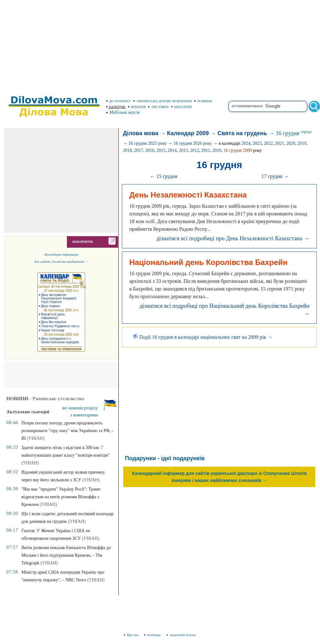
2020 (291, 143)
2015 (161, 150)
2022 (268, 143)
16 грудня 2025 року (148, 143)
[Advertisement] (160, 45)
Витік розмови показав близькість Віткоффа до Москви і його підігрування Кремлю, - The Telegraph (66, 555)
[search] (268, 106)
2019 (302, 143)
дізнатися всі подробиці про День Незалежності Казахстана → (233, 238)
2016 (150, 150)
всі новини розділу (80, 408)
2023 (257, 143)
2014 (172, 150)
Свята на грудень (242, 133)
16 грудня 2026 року (193, 143)
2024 (246, 143)
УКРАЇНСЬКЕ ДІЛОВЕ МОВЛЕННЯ (163, 101)
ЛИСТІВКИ (158, 107)
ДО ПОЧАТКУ (119, 101)
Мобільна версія (123, 112)
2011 (206, 150)
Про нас (132, 635)
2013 (183, 150)
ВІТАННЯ (137, 107)
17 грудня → (275, 176)
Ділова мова (141, 133)
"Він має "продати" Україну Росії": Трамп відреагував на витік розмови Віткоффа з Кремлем (61, 497)
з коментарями (84, 415)
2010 (217, 150)
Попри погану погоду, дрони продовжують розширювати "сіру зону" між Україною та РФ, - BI (67, 431)
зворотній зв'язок (181, 635)
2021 (280, 143)
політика (153, 635)
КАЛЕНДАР (116, 107)
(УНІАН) (36, 438)
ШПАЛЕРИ (181, 107)
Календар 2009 (188, 133)
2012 (195, 150)
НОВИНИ (203, 101)
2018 (127, 150)
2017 (139, 150)
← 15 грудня (163, 176)
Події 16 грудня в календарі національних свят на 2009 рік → (203, 337)
